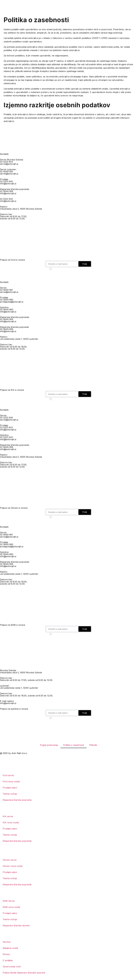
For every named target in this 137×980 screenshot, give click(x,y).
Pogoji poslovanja (49, 745)
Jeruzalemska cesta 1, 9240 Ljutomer (19, 339)
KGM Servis (9, 901)
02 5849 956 (7, 191)
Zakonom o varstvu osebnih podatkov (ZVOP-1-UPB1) (80, 38)
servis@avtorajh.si (9, 164)
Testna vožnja (10, 794)
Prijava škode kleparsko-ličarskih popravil (24, 973)
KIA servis (8, 816)
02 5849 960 (7, 300)
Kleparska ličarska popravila (17, 800)
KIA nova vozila (11, 822)
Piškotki (93, 745)
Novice (6, 954)
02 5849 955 (6, 172)
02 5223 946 (6, 418)
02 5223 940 (6, 181)
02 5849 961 (6, 290)
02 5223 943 (6, 427)
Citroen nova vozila (13, 866)
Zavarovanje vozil (12, 967)
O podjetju (8, 960)
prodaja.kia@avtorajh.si (12, 302)
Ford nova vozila (11, 781)
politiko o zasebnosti (77, 269)
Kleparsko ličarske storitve (16, 925)
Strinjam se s (70, 269)
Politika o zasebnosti (74, 745)
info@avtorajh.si (8, 184)
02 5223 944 (6, 162)
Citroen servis (10, 860)
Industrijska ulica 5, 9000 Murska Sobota (21, 209)
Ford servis (8, 775)
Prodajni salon (10, 788)
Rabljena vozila (10, 948)
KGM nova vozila (11, 907)
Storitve (7, 942)
